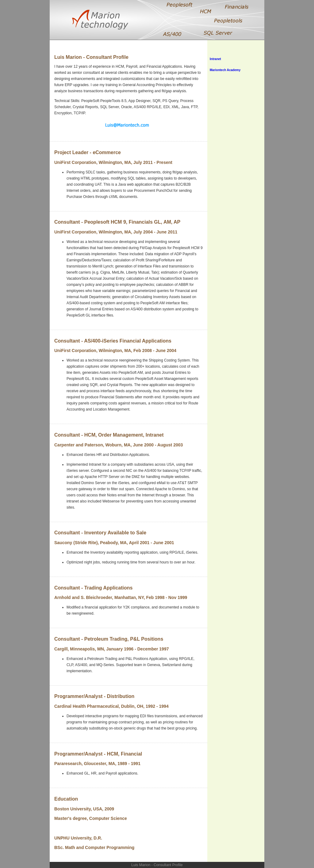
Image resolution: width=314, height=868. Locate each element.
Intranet (215, 59)
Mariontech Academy (225, 70)
